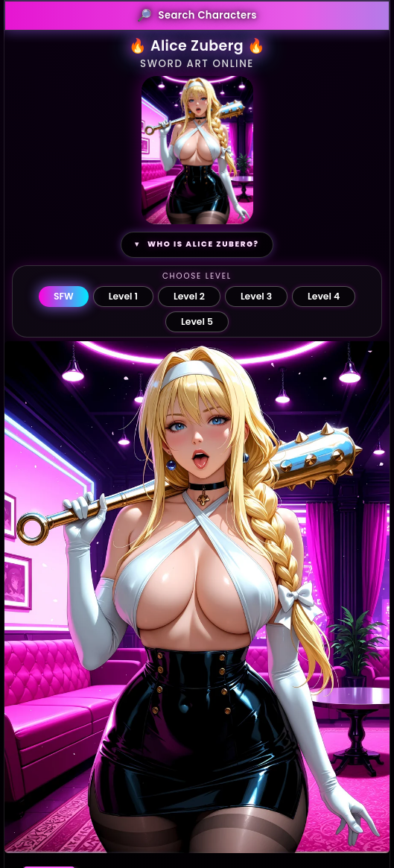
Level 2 (189, 296)
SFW (64, 296)
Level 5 (197, 321)
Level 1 (123, 296)
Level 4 (324, 296)
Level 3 (256, 296)
